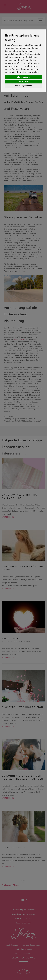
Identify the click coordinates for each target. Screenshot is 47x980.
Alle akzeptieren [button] (24, 77)
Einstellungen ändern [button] (23, 86)
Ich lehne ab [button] (23, 81)
